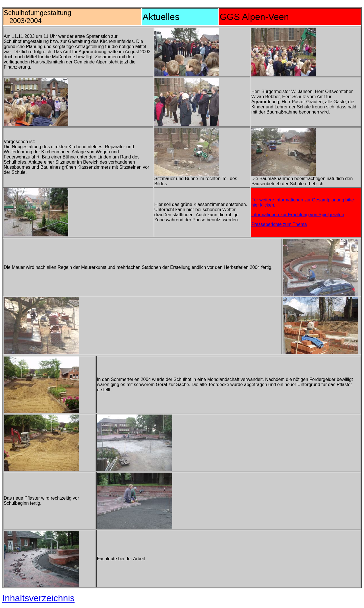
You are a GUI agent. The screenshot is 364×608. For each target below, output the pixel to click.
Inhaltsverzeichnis (38, 598)
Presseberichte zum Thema (279, 224)
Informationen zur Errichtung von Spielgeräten (298, 215)
